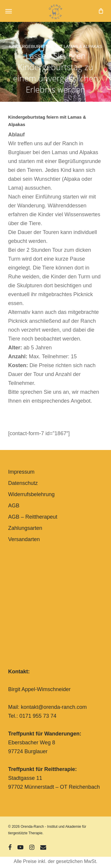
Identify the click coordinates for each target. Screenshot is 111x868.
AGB (14, 506)
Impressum (21, 472)
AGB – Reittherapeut (33, 517)
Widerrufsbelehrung (32, 494)
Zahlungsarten (25, 528)
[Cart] (99, 11)
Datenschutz (23, 483)
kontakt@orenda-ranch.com (54, 707)
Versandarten (24, 539)
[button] (9, 11)
